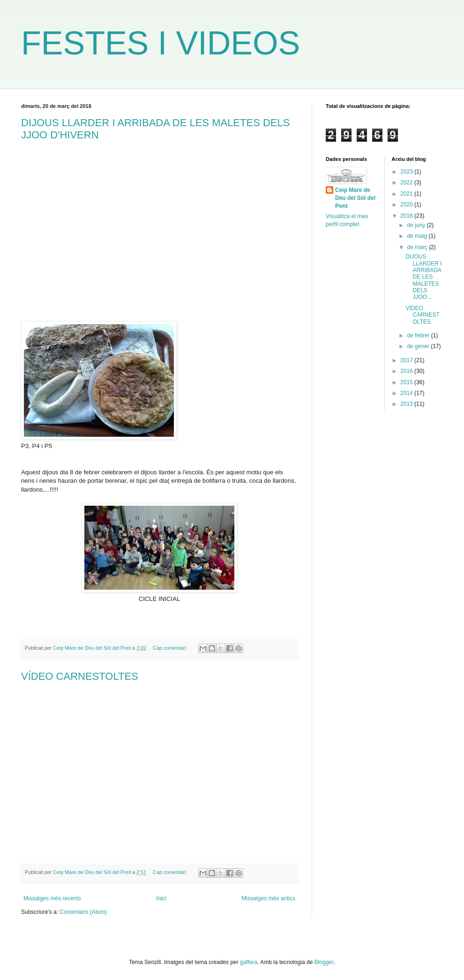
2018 (407, 216)
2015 (407, 382)
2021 (407, 194)
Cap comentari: (171, 648)
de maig (418, 236)
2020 (407, 205)
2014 (407, 393)
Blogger (324, 962)
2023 (407, 172)
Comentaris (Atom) (83, 912)
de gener (419, 346)
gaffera (249, 962)
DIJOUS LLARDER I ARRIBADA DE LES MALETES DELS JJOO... (423, 277)
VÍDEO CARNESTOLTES (80, 676)
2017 (407, 360)
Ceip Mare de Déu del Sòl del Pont (355, 198)
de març (418, 247)
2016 (407, 371)
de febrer (419, 335)
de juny (417, 225)
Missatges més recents (52, 898)
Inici (161, 898)
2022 (407, 182)
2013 (407, 404)
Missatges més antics (268, 898)
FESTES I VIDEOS (161, 43)
